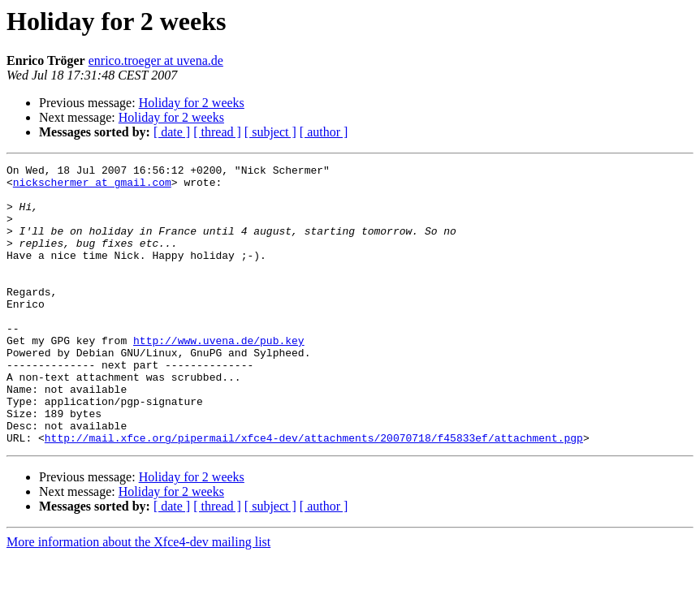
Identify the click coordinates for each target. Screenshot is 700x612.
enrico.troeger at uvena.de (156, 60)
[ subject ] (270, 132)
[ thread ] (217, 132)
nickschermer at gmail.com (92, 187)
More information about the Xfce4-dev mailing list (138, 598)
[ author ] (324, 132)
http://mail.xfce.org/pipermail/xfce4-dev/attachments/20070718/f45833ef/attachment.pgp (314, 493)
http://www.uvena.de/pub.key (219, 377)
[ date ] (172, 132)
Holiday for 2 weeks (192, 103)
